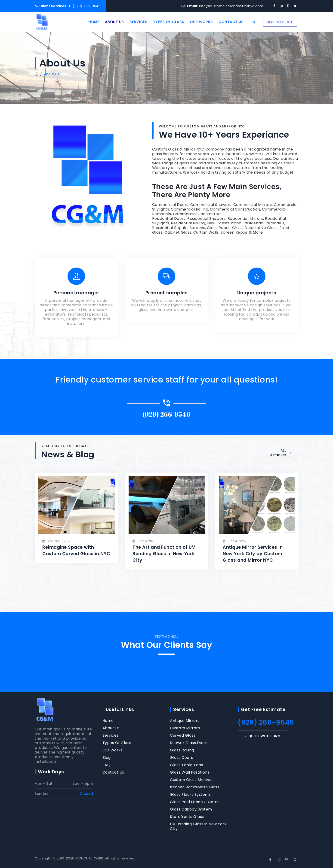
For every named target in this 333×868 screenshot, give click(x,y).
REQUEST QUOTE (280, 22)
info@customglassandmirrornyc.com (231, 6)
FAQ (106, 765)
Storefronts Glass (187, 817)
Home (90, 22)
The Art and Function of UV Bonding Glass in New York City (164, 554)
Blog (107, 758)
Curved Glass (183, 735)
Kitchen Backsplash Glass (195, 787)
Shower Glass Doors (189, 743)
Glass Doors (182, 758)
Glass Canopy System (191, 809)
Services (134, 22)
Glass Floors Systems (190, 795)
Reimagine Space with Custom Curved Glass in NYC (76, 550)
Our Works (197, 22)
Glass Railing (182, 750)
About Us (110, 22)
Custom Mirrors (185, 728)
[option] (77, 518)
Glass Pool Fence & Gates (195, 802)
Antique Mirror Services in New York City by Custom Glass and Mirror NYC (253, 554)
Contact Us (227, 22)
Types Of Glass (165, 22)
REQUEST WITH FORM (263, 736)
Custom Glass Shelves (191, 780)
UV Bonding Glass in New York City (198, 826)
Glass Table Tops (187, 765)
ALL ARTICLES (281, 453)
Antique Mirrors (185, 721)
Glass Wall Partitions (190, 772)
